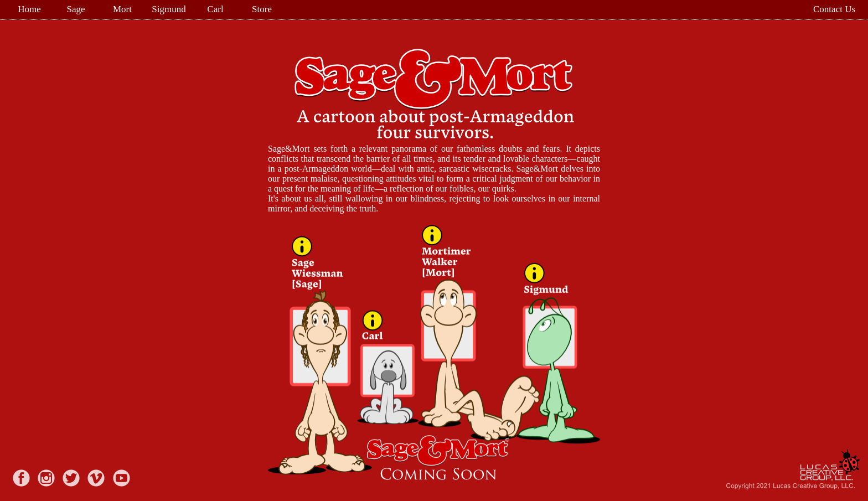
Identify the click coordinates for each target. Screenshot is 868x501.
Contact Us (834, 9)
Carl (215, 9)
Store (262, 9)
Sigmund (169, 9)
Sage (76, 9)
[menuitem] (30, 9)
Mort (122, 9)
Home (29, 9)
